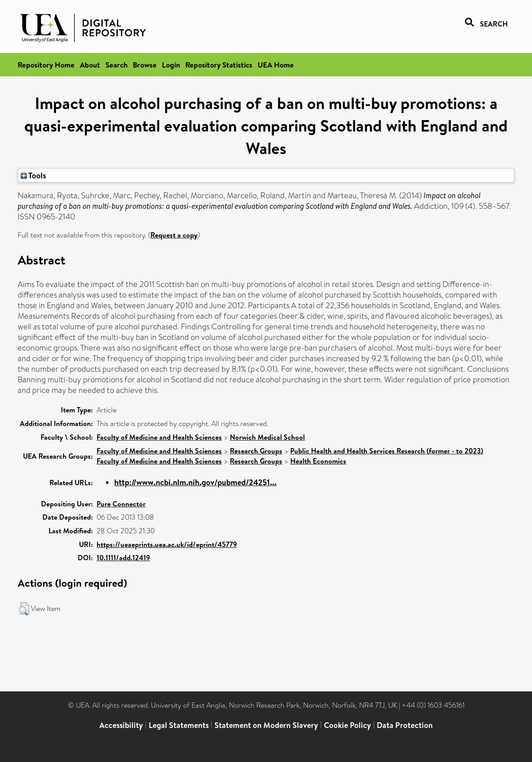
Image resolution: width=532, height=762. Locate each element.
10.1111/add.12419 (123, 558)
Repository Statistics (219, 65)
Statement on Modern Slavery (266, 725)
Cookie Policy (347, 725)
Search (116, 65)
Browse (145, 65)
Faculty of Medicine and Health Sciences (159, 437)
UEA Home (276, 65)
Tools (34, 175)
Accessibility (121, 725)
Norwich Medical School (267, 437)
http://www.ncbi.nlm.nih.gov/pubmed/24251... (195, 482)
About (90, 65)
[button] (24, 609)
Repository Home (46, 65)
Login (171, 65)
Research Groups (256, 451)
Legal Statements (179, 725)
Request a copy (174, 235)
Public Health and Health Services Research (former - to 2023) (387, 451)
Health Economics (318, 461)
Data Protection (405, 725)
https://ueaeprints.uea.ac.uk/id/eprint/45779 (167, 544)
